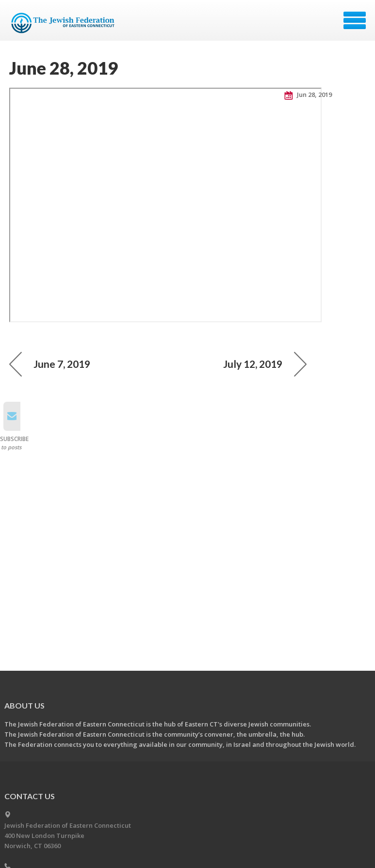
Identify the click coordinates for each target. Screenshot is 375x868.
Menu (355, 20)
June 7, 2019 (50, 364)
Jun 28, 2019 (308, 95)
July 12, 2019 (265, 364)
